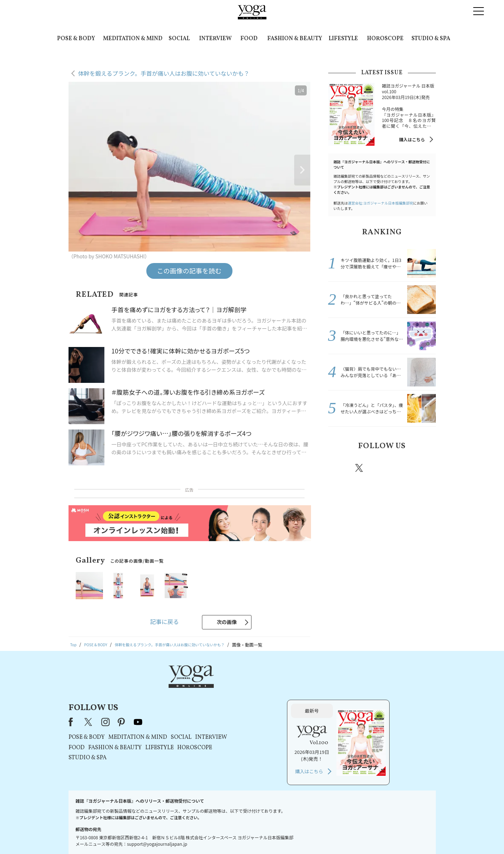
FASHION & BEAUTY (295, 39)
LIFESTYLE (343, 39)
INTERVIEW (215, 39)
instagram (381, 468)
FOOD (249, 39)
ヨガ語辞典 (379, 835)
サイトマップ (349, 835)
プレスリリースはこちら (166, 835)
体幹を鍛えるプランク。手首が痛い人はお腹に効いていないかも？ (164, 73)
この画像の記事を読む (189, 271)
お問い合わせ (124, 835)
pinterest (402, 468)
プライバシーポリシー (241, 835)
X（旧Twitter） (181, 688)
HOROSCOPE (385, 39)
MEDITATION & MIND (133, 39)
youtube (230, 688)
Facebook (339, 468)
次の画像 (227, 622)
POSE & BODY (76, 39)
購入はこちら (412, 139)
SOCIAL (179, 39)
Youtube (423, 468)
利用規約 (204, 835)
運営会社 (321, 835)
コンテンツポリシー (287, 835)
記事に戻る (164, 621)
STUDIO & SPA (431, 39)
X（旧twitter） (360, 468)
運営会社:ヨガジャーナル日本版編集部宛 (381, 203)
